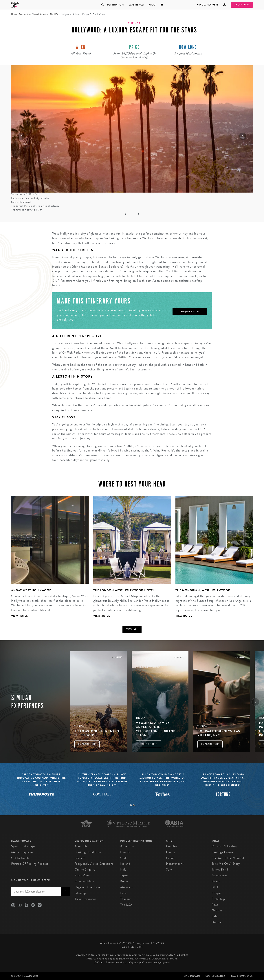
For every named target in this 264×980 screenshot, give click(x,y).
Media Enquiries (22, 852)
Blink (215, 887)
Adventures (220, 875)
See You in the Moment (228, 858)
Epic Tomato (192, 976)
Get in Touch (20, 858)
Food (215, 905)
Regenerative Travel (88, 887)
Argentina (127, 846)
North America (41, 14)
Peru (123, 893)
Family (171, 852)
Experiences (137, 5)
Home (14, 14)
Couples (172, 846)
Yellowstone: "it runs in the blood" (97, 733)
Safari (216, 916)
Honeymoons (175, 864)
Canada (125, 852)
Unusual (217, 922)
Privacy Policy (84, 881)
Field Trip (218, 899)
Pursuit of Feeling (224, 846)
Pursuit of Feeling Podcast (30, 864)
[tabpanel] (48, 560)
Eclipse (217, 893)
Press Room (83, 875)
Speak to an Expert (25, 846)
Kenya (124, 881)
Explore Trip (87, 744)
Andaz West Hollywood (31, 590)
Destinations (116, 5)
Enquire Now (242, 5)
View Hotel (19, 616)
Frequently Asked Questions (94, 864)
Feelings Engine (223, 852)
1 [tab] (131, 805)
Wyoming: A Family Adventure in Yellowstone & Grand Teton (156, 729)
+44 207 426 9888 (208, 5)
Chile (124, 858)
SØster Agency (215, 976)
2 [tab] (134, 805)
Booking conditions (88, 852)
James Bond (220, 870)
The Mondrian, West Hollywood (203, 590)
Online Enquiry (85, 870)
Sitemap (80, 893)
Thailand (126, 899)
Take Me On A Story (226, 864)
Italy (123, 870)
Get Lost (218, 910)
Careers (80, 858)
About (153, 5)
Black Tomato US (242, 976)
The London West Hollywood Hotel (124, 590)
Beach (216, 881)
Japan (124, 875)
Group (170, 858)
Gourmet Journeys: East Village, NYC (220, 733)
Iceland (125, 864)
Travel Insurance (86, 899)
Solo (169, 870)
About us (81, 846)
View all (132, 629)
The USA (54, 14)
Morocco (126, 887)
